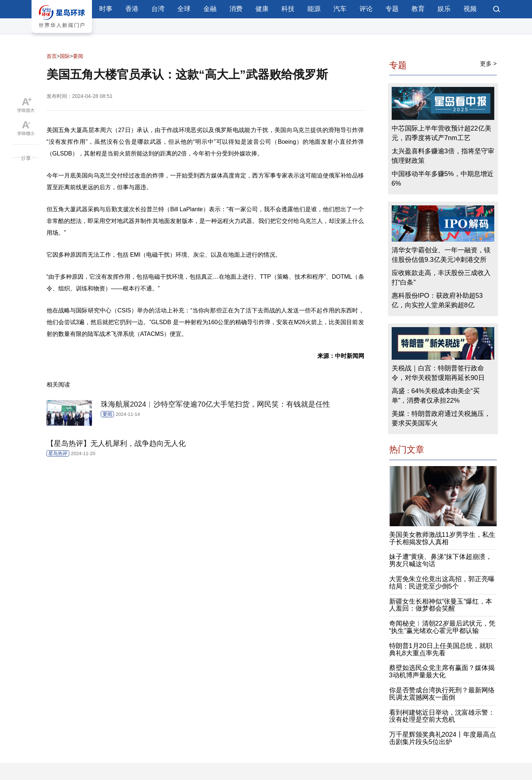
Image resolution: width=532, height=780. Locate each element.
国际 (65, 56)
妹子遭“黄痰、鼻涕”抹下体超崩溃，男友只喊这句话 (441, 560)
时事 (106, 9)
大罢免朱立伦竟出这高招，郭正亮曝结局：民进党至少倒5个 (442, 583)
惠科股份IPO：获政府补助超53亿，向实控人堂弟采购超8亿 (437, 300)
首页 (52, 56)
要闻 (78, 56)
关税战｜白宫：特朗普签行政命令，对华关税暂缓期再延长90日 (438, 373)
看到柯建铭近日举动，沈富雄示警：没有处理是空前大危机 (442, 716)
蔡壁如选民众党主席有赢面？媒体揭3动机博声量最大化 (442, 671)
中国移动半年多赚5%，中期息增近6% (443, 179)
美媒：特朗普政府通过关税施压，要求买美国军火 (441, 418)
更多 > (488, 64)
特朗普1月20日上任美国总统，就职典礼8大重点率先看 (441, 649)
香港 (132, 9)
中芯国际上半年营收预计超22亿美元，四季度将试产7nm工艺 (442, 133)
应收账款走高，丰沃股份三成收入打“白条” (441, 278)
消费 (236, 9)
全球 (184, 9)
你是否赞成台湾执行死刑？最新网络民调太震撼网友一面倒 (442, 694)
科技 (288, 9)
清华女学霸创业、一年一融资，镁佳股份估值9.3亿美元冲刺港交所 (441, 255)
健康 (262, 9)
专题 (392, 9)
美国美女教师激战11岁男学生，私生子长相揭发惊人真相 (442, 538)
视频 (470, 9)
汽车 (340, 9)
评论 (366, 9)
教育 (418, 9)
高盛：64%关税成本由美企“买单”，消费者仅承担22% (436, 396)
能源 (314, 9)
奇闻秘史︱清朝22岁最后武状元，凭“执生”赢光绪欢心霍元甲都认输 (442, 627)
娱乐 (444, 9)
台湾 (158, 9)
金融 (210, 9)
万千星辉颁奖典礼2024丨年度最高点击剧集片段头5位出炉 (443, 738)
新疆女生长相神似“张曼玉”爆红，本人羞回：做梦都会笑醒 (441, 605)
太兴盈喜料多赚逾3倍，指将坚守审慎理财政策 (443, 156)
